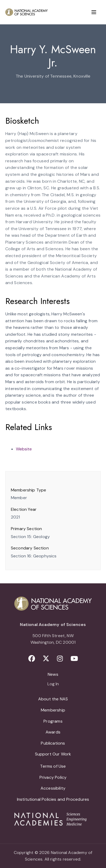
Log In (53, 684)
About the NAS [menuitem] (53, 699)
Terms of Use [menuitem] (53, 766)
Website (24, 449)
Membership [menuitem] (53, 710)
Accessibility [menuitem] (53, 788)
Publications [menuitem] (53, 743)
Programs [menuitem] (53, 721)
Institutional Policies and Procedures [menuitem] (53, 799)
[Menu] (94, 12)
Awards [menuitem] (53, 732)
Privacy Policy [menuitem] (53, 777)
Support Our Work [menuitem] (53, 754)
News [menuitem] (53, 674)
